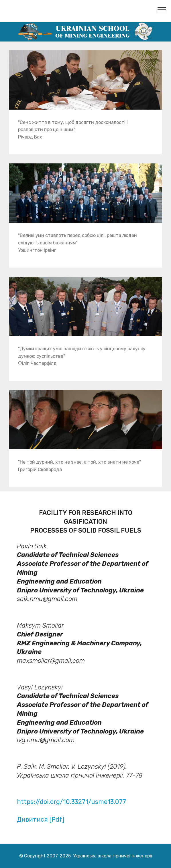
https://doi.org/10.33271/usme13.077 (71, 802)
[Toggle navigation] (162, 9)
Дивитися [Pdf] (41, 819)
